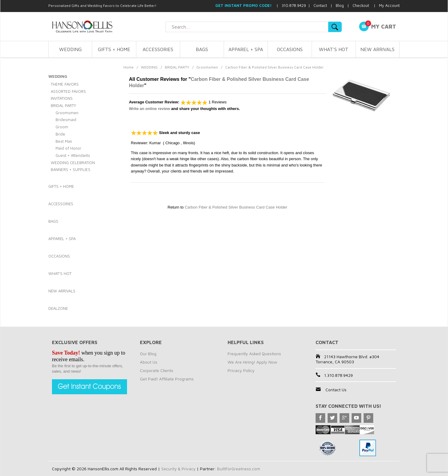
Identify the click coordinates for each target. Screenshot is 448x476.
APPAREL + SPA (246, 49)
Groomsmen (207, 67)
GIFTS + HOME (114, 49)
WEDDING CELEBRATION (73, 163)
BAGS (202, 49)
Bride (60, 134)
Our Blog (148, 354)
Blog (340, 5)
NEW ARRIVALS (377, 49)
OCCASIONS (290, 49)
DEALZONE (58, 308)
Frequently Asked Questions (254, 354)
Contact (320, 5)
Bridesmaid (66, 120)
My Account (389, 5)
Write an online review (149, 109)
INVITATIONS (62, 98)
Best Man (64, 141)
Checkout (361, 5)
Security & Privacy (179, 469)
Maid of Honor (68, 148)
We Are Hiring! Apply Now (252, 362)
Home (129, 67)
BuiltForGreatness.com (240, 469)
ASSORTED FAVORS (68, 91)
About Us (149, 362)
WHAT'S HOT (334, 49)
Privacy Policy (241, 370)
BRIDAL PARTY (177, 67)
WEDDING (70, 49)
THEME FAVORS (65, 84)
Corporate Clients (157, 370)
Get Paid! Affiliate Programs (167, 379)
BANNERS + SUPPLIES (71, 169)
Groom (62, 127)
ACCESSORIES (158, 49)
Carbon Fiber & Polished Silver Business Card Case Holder (236, 207)
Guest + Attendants (73, 155)
